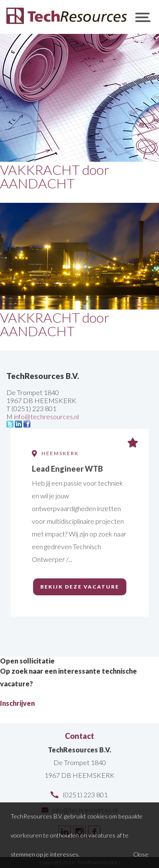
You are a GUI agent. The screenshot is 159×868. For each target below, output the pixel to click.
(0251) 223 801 (85, 795)
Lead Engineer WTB (67, 469)
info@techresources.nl (46, 416)
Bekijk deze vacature (80, 587)
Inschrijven (17, 703)
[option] (79, 534)
